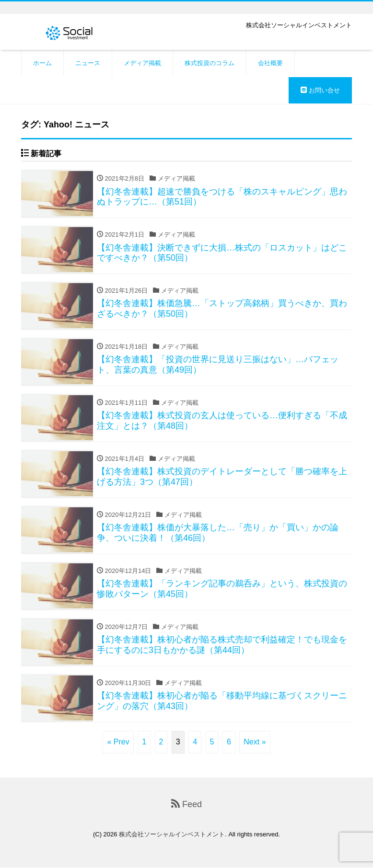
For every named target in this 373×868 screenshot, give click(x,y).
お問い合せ (320, 90)
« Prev (118, 742)
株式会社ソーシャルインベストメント (172, 835)
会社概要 (270, 63)
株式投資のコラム (210, 63)
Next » (255, 742)
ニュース (88, 63)
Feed (186, 804)
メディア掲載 (142, 63)
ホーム (42, 63)
